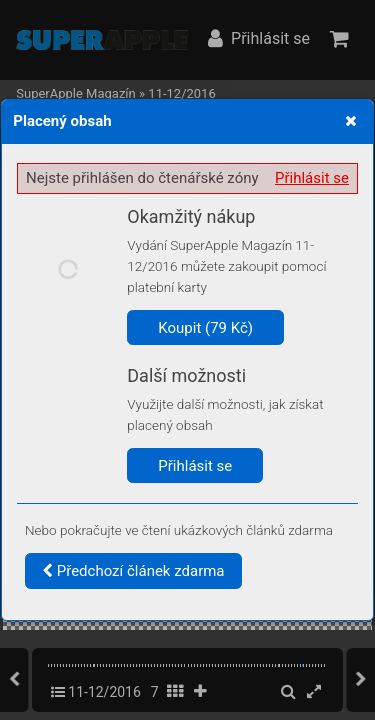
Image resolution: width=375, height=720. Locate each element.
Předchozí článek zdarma (133, 571)
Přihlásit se (312, 178)
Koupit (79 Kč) (205, 328)
